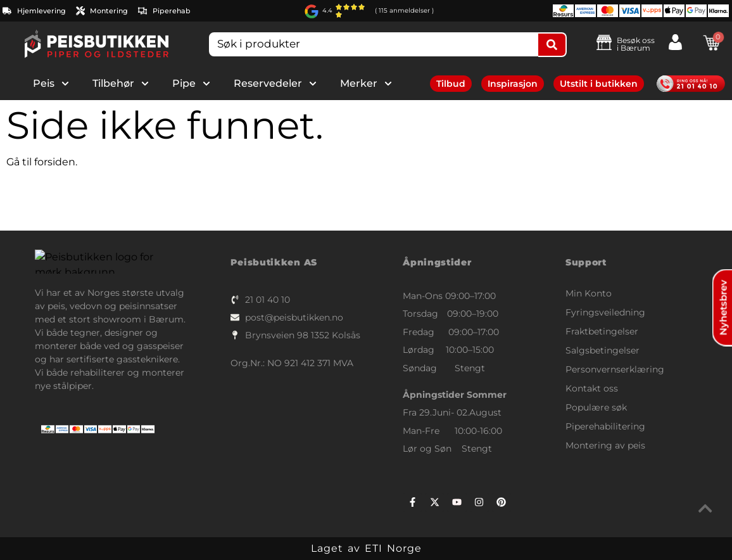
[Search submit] (552, 45)
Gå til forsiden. (42, 162)
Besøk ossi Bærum (636, 44)
